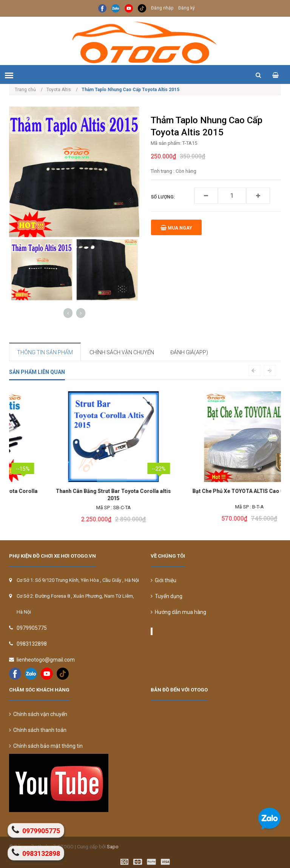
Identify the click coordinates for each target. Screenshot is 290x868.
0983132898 (32, 644)
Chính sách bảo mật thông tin (46, 746)
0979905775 (32, 628)
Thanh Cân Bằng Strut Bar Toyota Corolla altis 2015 (213, 495)
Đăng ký (187, 8)
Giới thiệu (164, 580)
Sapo (113, 847)
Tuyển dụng (167, 596)
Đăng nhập (162, 8)
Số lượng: (163, 197)
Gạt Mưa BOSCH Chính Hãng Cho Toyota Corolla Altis (77, 495)
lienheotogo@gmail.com (46, 660)
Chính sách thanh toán (38, 730)
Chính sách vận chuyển (38, 714)
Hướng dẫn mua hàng (178, 612)
